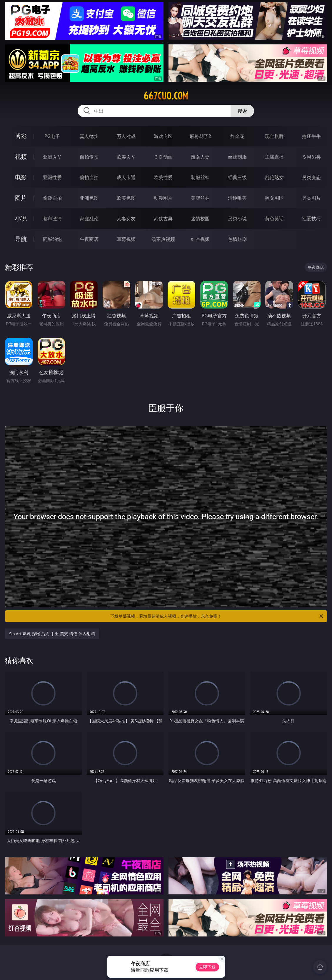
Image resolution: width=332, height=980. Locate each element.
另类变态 (311, 177)
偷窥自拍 (52, 198)
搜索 (242, 111)
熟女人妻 (200, 157)
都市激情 (52, 219)
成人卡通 (126, 177)
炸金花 (237, 136)
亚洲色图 (89, 198)
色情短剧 (237, 239)
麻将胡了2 (200, 136)
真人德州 (89, 136)
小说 (21, 218)
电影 (21, 177)
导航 (21, 239)
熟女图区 (274, 198)
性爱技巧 (311, 219)
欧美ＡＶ (126, 157)
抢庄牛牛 (311, 136)
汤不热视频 (163, 239)
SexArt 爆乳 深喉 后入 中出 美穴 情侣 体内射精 (52, 634)
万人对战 (126, 136)
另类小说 (237, 219)
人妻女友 (126, 219)
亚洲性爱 (52, 177)
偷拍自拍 (89, 177)
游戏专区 (163, 136)
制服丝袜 (200, 177)
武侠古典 (163, 219)
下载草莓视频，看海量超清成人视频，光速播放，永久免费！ (217, 616)
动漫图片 (163, 198)
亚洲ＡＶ (52, 157)
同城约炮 (52, 239)
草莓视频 (126, 239)
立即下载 (207, 967)
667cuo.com (166, 96)
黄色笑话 (274, 219)
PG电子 (52, 136)
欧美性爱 (163, 177)
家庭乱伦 (89, 219)
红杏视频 (200, 239)
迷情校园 (200, 219)
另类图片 (311, 198)
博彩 (21, 136)
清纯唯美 (237, 198)
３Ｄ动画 (163, 157)
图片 (21, 198)
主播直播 (274, 157)
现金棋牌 (274, 136)
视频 (21, 157)
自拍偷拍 (89, 157)
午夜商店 (89, 239)
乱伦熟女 (274, 177)
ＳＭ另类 (311, 157)
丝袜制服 (237, 157)
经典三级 (237, 177)
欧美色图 (126, 198)
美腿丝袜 (200, 198)
